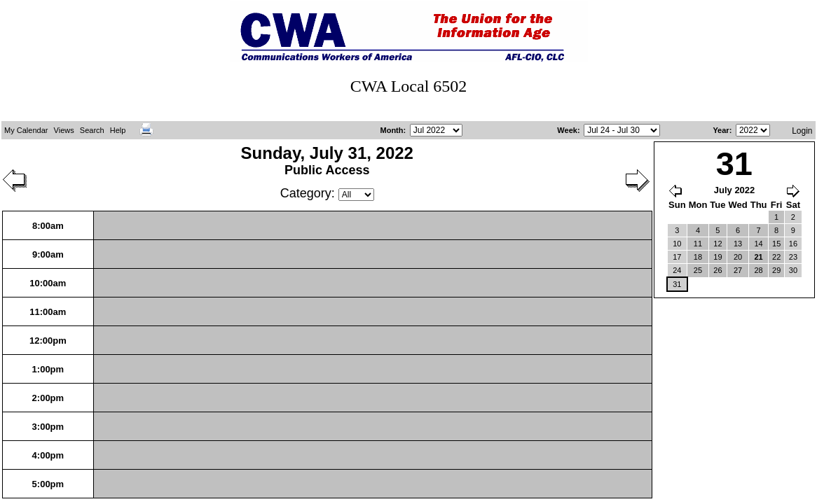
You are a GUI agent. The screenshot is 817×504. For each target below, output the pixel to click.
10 (677, 244)
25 (698, 270)
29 (776, 270)
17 (677, 257)
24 (677, 270)
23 (793, 257)
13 (738, 244)
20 (738, 257)
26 (718, 270)
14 (759, 244)
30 (793, 270)
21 (759, 257)
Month (392, 130)
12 (718, 244)
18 (698, 257)
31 (677, 284)
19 (718, 257)
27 (738, 270)
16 (793, 244)
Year (721, 130)
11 (698, 244)
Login (802, 131)
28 (759, 270)
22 (776, 257)
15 (776, 244)
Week (567, 130)
